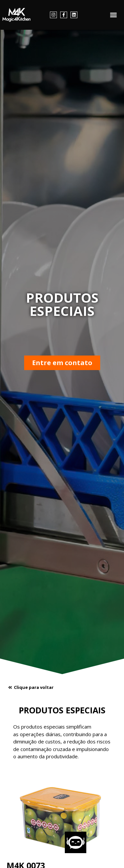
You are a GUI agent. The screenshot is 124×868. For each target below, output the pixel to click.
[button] (114, 15)
